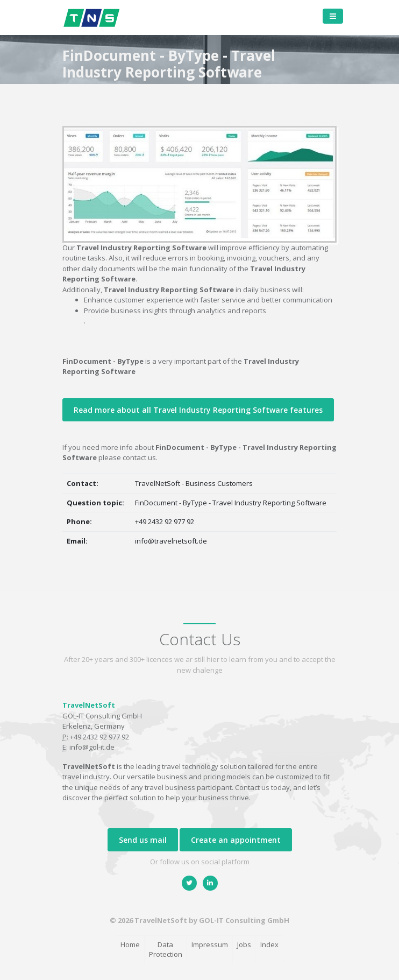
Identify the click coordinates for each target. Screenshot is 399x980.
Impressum (210, 944)
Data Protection (166, 950)
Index (269, 944)
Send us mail (143, 840)
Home (130, 944)
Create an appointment (236, 840)
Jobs (244, 944)
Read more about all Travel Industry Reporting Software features (198, 410)
